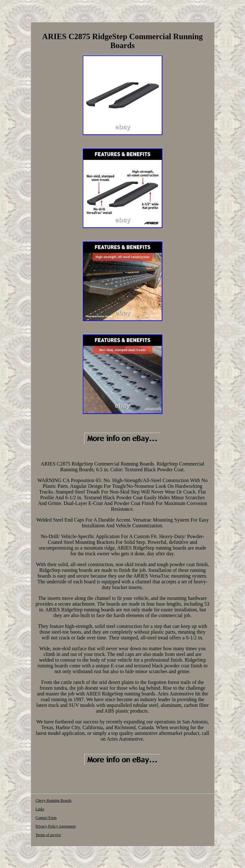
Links (40, 809)
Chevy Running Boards (53, 800)
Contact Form (46, 818)
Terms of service (48, 835)
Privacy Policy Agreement (56, 826)
